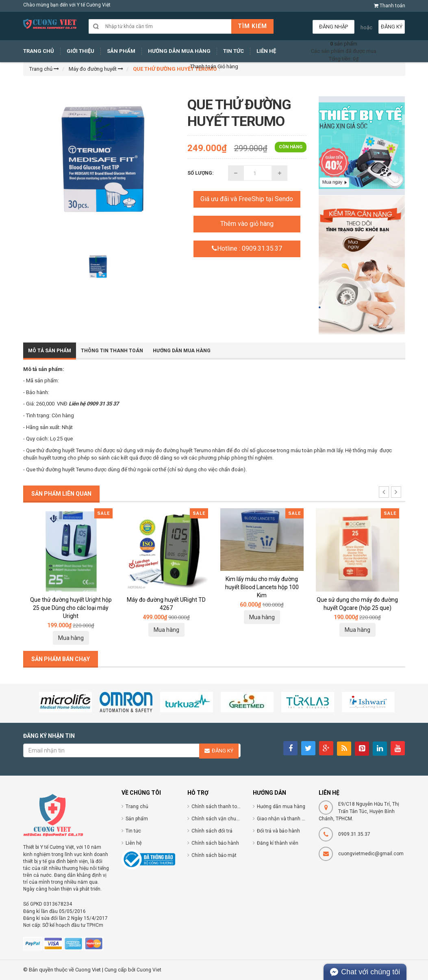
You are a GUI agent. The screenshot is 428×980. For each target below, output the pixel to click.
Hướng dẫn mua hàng (281, 807)
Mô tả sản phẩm (50, 351)
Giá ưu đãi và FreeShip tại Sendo (247, 199)
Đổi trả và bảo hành (278, 831)
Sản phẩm (137, 819)
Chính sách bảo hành (215, 843)
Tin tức (133, 831)
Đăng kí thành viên (278, 843)
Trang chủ (137, 807)
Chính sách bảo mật (214, 855)
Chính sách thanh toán (217, 807)
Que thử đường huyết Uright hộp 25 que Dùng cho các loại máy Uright (71, 608)
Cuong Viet (149, 970)
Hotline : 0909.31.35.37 (247, 248)
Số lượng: (200, 173)
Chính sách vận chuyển (218, 819)
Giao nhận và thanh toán (284, 819)
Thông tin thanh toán (112, 351)
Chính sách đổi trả (212, 831)
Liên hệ (134, 843)
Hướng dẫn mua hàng (182, 351)
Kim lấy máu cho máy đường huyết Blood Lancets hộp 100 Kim (262, 587)
